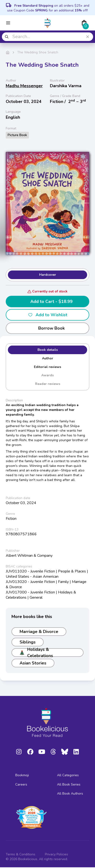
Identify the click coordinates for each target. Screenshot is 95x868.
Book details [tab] (48, 350)
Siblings (28, 642)
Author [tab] (48, 358)
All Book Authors (70, 794)
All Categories (68, 775)
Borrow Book (48, 328)
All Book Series (69, 784)
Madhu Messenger (24, 86)
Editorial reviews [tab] (47, 367)
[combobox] (47, 37)
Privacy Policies (56, 854)
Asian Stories (33, 663)
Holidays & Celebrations (36, 653)
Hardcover (48, 275)
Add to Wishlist (48, 315)
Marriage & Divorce (39, 632)
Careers (21, 784)
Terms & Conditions (21, 854)
